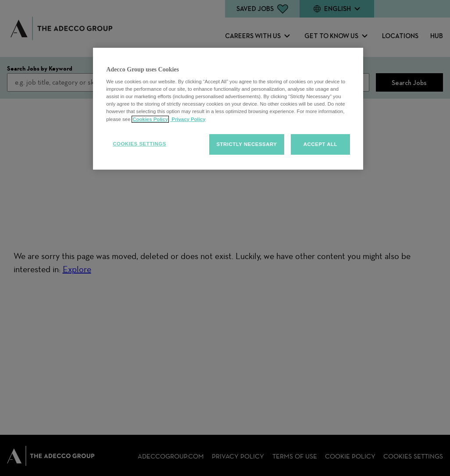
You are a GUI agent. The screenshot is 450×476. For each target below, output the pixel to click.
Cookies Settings (139, 144)
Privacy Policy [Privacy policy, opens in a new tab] (188, 119)
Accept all (320, 144)
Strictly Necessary (246, 144)
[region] (228, 109)
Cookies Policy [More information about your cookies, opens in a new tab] (150, 119)
